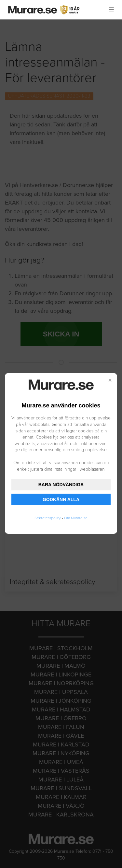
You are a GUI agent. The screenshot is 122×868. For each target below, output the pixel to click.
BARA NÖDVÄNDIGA (61, 485)
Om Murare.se (76, 518)
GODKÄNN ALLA (61, 499)
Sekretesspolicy (48, 518)
